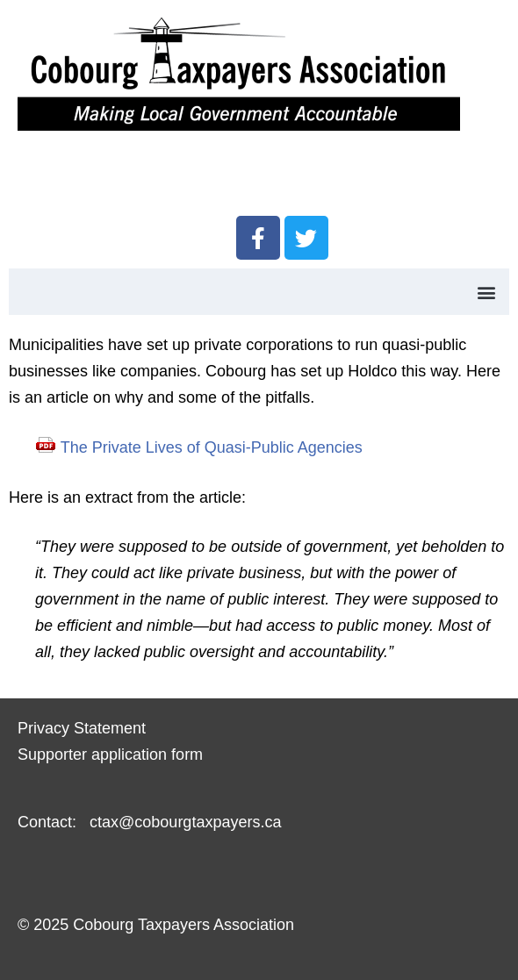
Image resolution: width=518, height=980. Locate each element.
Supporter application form (110, 755)
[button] (486, 292)
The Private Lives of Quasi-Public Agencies (212, 447)
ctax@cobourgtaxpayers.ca (183, 822)
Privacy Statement (82, 728)
